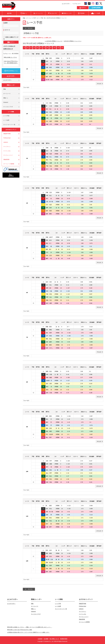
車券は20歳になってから (10, 57)
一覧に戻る (29, 28)
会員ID (6, 23)
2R (28, 48)
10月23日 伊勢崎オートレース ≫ (73, 41)
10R (54, 48)
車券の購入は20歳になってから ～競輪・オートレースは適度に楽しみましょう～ (30, 627)
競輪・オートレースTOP (29, 18)
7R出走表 (99, 352)
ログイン (11, 42)
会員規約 (40, 639)
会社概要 (46, 639)
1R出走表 (99, 84)
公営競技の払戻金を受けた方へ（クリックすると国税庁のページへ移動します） (28, 632)
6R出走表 (99, 307)
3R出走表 (99, 173)
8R (47, 48)
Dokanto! (6, 102)
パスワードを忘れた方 (9, 46)
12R (62, 48)
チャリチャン (7, 147)
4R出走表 (99, 218)
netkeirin (6, 142)
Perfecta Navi (7, 138)
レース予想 (6, 116)
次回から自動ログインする (11, 38)
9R (51, 48)
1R (24, 48)
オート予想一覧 (41, 18)
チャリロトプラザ (8, 107)
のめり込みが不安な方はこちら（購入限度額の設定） (11, 62)
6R (41, 48)
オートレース (7, 94)
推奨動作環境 (64, 639)
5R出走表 (99, 263)
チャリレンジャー (8, 155)
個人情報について (54, 639)
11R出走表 (99, 531)
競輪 (5, 89)
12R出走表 (99, 576)
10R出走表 (99, 486)
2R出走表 (99, 128)
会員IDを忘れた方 (8, 49)
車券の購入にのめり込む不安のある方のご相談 (20, 630)
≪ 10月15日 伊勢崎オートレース (53, 41)
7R (44, 48)
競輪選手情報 (7, 134)
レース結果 (6, 120)
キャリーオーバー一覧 (9, 125)
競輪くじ (6, 98)
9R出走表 (99, 441)
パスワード (7, 30)
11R (58, 48)
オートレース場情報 (9, 164)
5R (38, 48)
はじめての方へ (66, 4)
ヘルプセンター (76, 4)
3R (31, 48)
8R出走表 (99, 397)
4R (34, 48)
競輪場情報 (6, 159)
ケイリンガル (7, 151)
